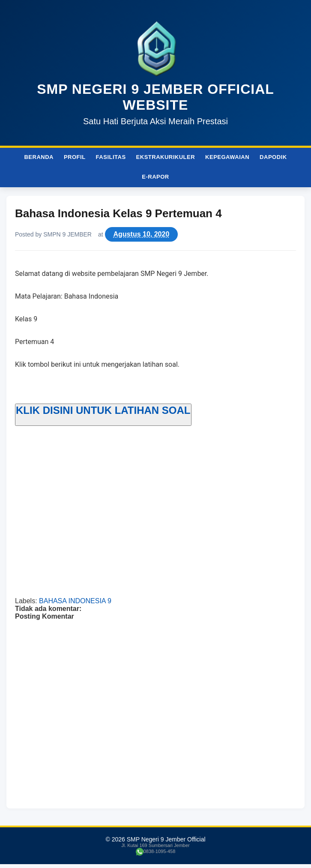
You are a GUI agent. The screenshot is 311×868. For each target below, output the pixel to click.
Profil (75, 157)
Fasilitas (111, 157)
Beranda (39, 157)
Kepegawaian (227, 157)
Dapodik (273, 157)
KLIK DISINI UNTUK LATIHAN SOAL (103, 410)
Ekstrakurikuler (166, 157)
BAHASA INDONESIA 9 (75, 601)
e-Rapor (155, 177)
